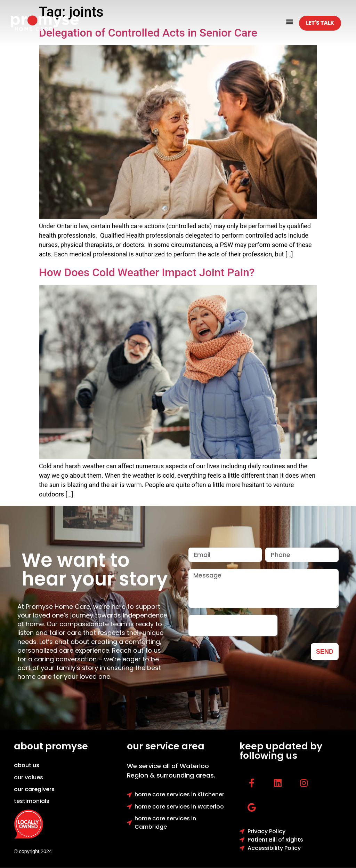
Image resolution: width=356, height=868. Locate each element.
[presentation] (233, 626)
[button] (290, 21)
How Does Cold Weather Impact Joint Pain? (147, 272)
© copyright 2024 (33, 851)
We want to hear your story (95, 570)
